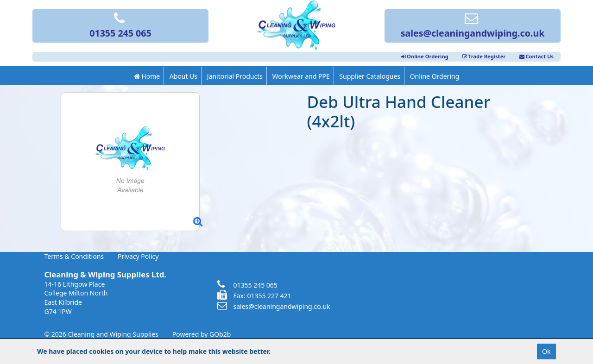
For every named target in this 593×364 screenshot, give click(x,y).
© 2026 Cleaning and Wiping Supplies (101, 334)
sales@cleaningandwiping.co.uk (473, 26)
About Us (183, 76)
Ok (546, 351)
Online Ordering (425, 56)
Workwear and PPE (301, 76)
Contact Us (536, 56)
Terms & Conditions (74, 256)
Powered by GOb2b (202, 334)
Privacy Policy (138, 256)
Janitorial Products (235, 76)
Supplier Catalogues (370, 76)
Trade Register (484, 56)
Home (147, 76)
